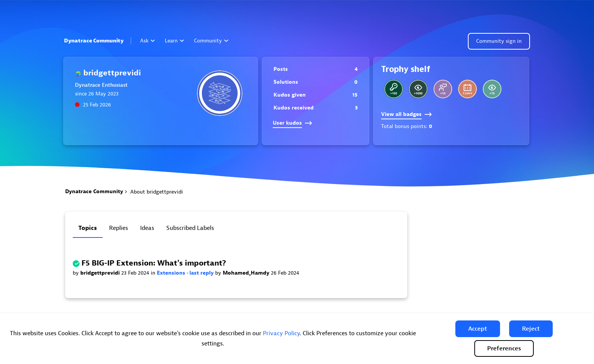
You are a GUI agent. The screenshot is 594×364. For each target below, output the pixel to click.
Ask (148, 41)
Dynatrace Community (94, 41)
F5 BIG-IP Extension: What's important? (154, 263)
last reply (202, 273)
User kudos (292, 123)
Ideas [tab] (147, 228)
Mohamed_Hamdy (247, 273)
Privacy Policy (281, 333)
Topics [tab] (88, 228)
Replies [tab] (119, 228)
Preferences (504, 348)
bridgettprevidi (101, 273)
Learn (174, 41)
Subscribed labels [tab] (190, 228)
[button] (478, 329)
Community (211, 41)
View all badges (406, 114)
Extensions (172, 273)
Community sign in (499, 41)
